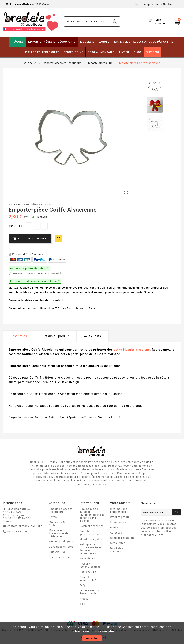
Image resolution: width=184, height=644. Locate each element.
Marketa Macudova (19, 205)
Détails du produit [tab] (56, 336)
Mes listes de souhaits (119, 550)
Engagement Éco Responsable (91, 592)
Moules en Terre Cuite (59, 524)
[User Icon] (158, 21)
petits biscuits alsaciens (132, 350)
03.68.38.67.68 (18, 532)
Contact (168, 4)
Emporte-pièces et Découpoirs (61, 510)
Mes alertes (118, 543)
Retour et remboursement (90, 565)
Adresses (116, 533)
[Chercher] (87, 21)
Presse (84, 599)
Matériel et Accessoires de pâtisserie (59, 533)
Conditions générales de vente (92, 533)
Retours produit (120, 517)
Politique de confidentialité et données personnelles (91, 549)
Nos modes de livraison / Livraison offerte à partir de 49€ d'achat (92, 515)
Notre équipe (88, 572)
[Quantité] (29, 226)
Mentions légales (91, 539)
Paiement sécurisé (92, 526)
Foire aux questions (147, 4)
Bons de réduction (122, 538)
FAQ (82, 585)
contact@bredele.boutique (25, 526)
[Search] (115, 21)
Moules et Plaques (61, 542)
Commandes (118, 522)
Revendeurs (87, 559)
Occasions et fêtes (61, 547)
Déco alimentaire (60, 557)
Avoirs (114, 527)
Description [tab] (19, 336)
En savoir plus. (105, 631)
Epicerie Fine (57, 552)
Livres (53, 517)
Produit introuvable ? (88, 579)
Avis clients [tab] (92, 336)
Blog (82, 604)
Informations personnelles (119, 510)
